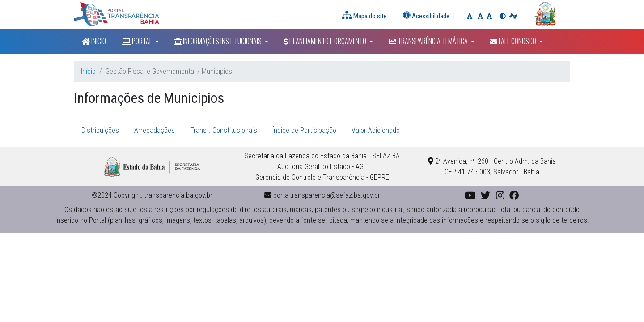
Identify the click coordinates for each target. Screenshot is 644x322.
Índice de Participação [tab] (304, 130)
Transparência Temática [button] (429, 41)
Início (94, 41)
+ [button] (492, 15)
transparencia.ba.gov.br (178, 195)
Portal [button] (138, 41)
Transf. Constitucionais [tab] (224, 130)
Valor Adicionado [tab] (376, 130)
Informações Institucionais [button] (219, 41)
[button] (480, 16)
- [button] (471, 15)
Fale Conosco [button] (514, 41)
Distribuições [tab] (100, 130)
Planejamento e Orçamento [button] (326, 41)
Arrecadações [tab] (155, 130)
